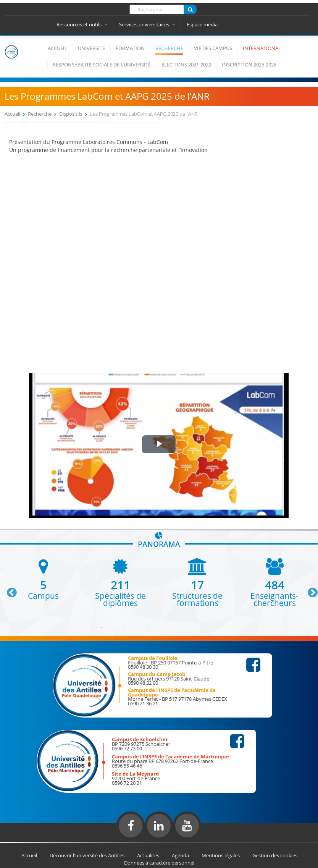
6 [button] (147, 627)
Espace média (202, 24)
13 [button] (228, 627)
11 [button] (205, 627)
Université (91, 48)
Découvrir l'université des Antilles (87, 855)
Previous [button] (8, 590)
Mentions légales (221, 855)
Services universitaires (147, 24)
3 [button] (113, 627)
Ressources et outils (82, 24)
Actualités (148, 855)
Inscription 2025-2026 (249, 65)
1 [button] (90, 627)
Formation (130, 48)
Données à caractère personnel (159, 863)
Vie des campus (213, 48)
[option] (43, 579)
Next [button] (309, 590)
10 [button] (193, 627)
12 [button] (216, 627)
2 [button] (102, 627)
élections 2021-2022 (186, 65)
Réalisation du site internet (25, 841)
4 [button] (124, 627)
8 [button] (170, 627)
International (262, 48)
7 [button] (159, 627)
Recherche (169, 48)
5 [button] (136, 627)
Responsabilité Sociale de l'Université (102, 65)
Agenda (180, 855)
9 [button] (182, 627)
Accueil (57, 48)
